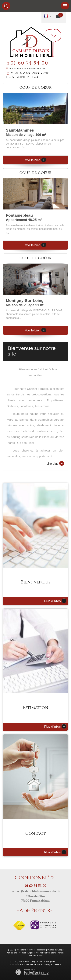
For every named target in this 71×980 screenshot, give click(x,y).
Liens (54, 953)
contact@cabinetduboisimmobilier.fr (28, 69)
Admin (61, 953)
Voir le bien (36, 160)
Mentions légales (27, 953)
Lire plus (55, 463)
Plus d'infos (55, 601)
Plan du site (12, 953)
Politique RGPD (36, 956)
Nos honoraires (43, 953)
